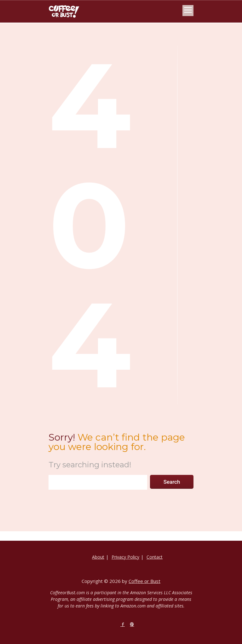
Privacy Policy (125, 557)
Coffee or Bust (144, 581)
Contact (155, 557)
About (98, 557)
